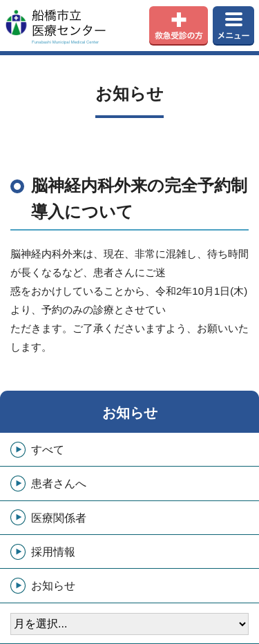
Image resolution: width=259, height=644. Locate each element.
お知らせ (130, 413)
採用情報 (53, 552)
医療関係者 (59, 518)
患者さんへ (59, 484)
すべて (48, 450)
